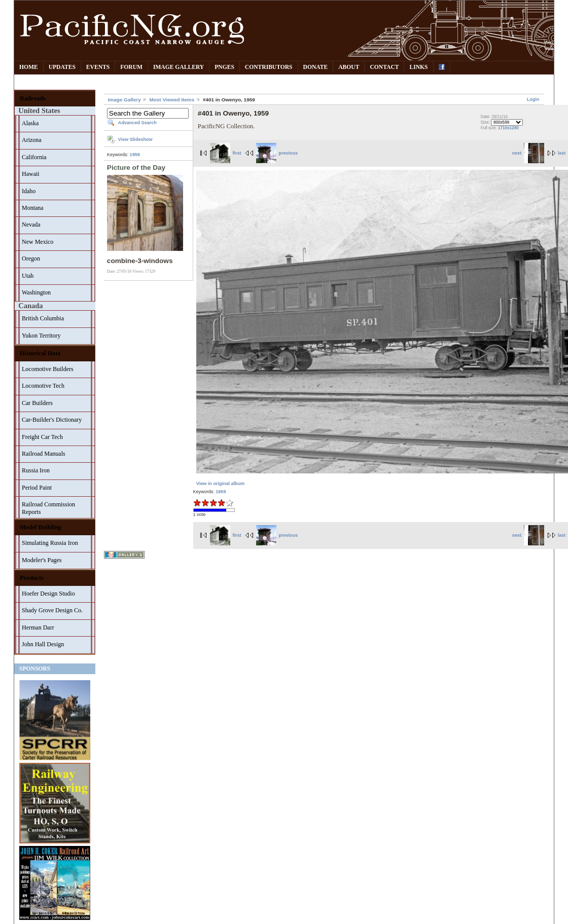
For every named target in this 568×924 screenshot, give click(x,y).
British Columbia (43, 318)
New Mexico (38, 242)
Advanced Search (137, 123)
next (528, 153)
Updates (62, 67)
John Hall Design (43, 644)
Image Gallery (179, 67)
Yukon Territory (41, 336)
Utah (28, 276)
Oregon (31, 258)
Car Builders (37, 403)
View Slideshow (135, 139)
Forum (131, 67)
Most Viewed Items (172, 100)
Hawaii (31, 174)
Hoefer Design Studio (48, 594)
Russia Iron (36, 470)
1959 (135, 155)
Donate (316, 67)
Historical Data (40, 353)
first (226, 153)
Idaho (29, 191)
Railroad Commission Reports (48, 508)
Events (98, 67)
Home (29, 67)
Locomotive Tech (43, 386)
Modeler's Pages (42, 560)
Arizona (32, 140)
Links (418, 67)
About (349, 67)
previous (277, 153)
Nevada (31, 225)
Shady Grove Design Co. (52, 610)
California (34, 157)
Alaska (30, 123)
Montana (33, 208)
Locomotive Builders (48, 369)
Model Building (41, 527)
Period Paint (37, 488)
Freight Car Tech (42, 437)
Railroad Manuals (44, 454)
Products (32, 578)
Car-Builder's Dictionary (52, 420)
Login (533, 99)
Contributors (269, 67)
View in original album (220, 484)
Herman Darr (38, 627)
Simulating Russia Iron (50, 543)
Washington (36, 292)
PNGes (224, 67)
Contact (384, 67)
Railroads (33, 98)
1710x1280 (508, 128)
